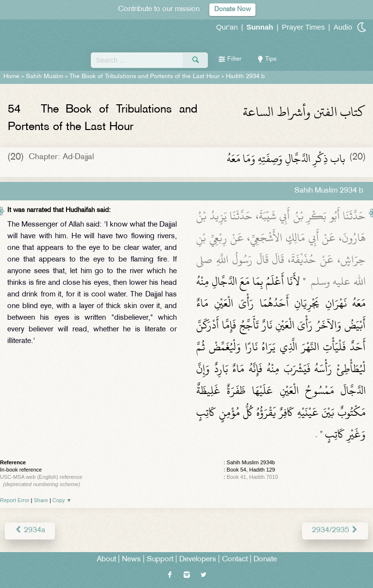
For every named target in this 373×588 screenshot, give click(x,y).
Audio (343, 27)
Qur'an (227, 27)
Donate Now (232, 9)
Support (160, 560)
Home (11, 77)
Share (41, 500)
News (131, 560)
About (106, 560)
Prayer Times (303, 27)
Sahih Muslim (44, 77)
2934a (30, 531)
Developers (198, 560)
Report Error (15, 500)
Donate (265, 560)
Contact (235, 560)
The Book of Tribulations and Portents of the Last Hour (144, 77)
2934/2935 (335, 531)
